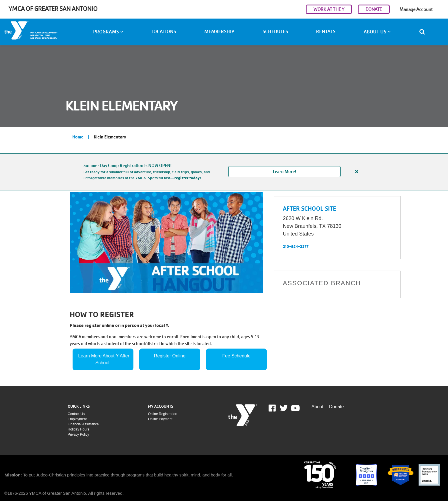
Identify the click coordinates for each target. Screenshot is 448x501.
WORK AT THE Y (329, 9)
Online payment (160, 419)
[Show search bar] (424, 32)
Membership (219, 32)
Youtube (295, 408)
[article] (224, 172)
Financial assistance (83, 424)
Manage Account (416, 9)
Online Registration (163, 414)
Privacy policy (78, 434)
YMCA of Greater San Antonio (53, 9)
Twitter (284, 408)
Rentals (326, 32)
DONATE (374, 9)
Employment (77, 419)
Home (78, 137)
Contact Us (76, 414)
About (317, 407)
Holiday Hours (78, 429)
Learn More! (284, 172)
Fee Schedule (236, 356)
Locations (164, 32)
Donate (337, 407)
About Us (377, 32)
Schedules (275, 32)
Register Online (170, 356)
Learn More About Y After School (105, 359)
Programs (108, 32)
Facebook (276, 408)
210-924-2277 (296, 246)
